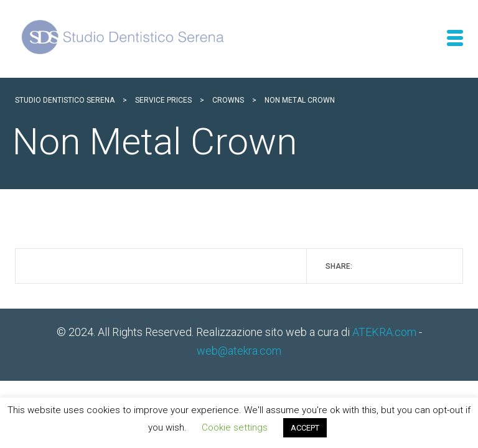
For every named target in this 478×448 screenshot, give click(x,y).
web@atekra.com (239, 351)
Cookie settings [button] (235, 427)
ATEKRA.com (384, 332)
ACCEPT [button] (305, 428)
